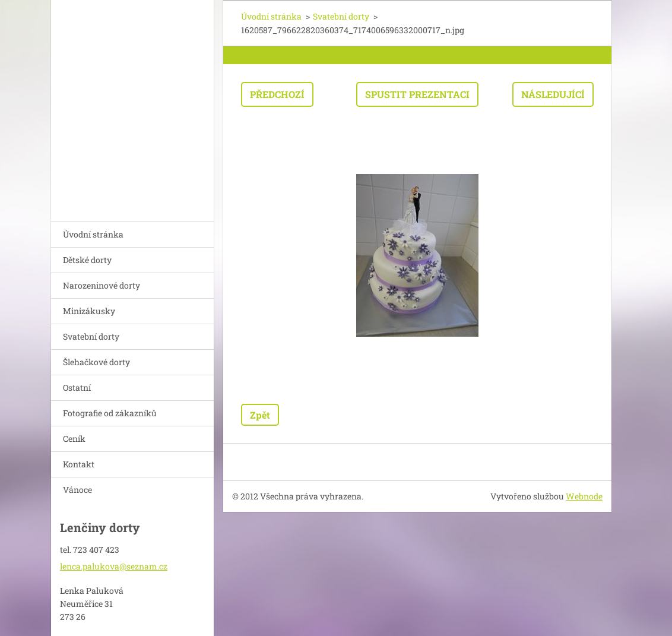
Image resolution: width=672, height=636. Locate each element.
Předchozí (277, 94)
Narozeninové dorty (102, 285)
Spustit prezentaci (417, 94)
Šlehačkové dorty (96, 362)
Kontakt (79, 464)
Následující (553, 94)
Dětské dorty (87, 260)
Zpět (260, 415)
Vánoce (77, 490)
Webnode (584, 496)
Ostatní (77, 387)
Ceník (74, 439)
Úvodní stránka (93, 234)
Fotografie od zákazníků (110, 413)
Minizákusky (89, 311)
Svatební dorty (91, 336)
